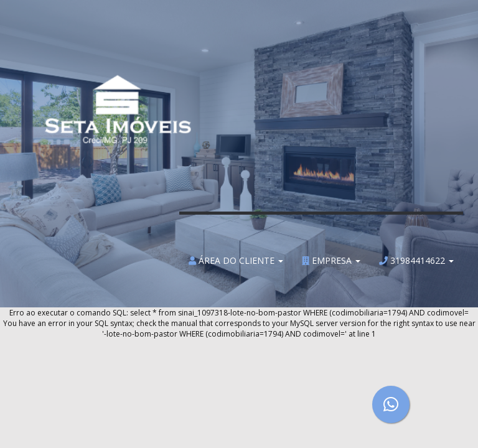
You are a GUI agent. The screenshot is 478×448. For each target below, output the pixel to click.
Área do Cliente (236, 261)
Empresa (331, 261)
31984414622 (416, 261)
